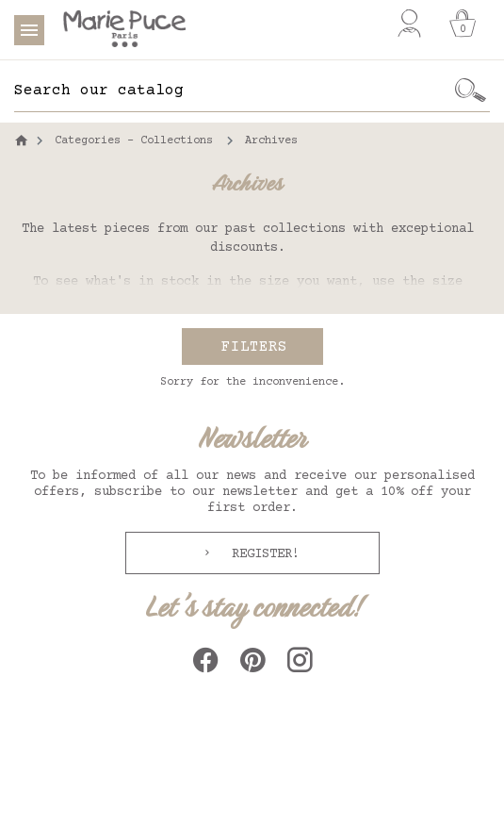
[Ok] (470, 91)
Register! (262, 554)
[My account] (409, 24)
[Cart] (463, 24)
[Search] (232, 91)
